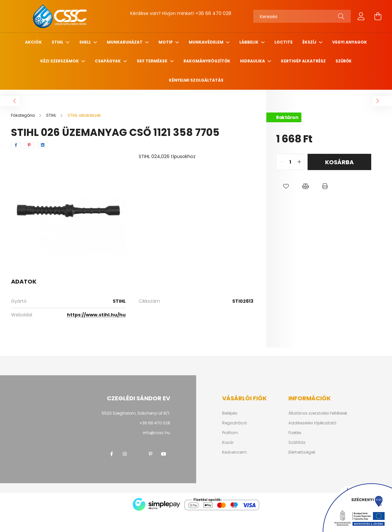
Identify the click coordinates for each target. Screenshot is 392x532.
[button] (286, 186)
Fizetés (295, 433)
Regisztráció (234, 423)
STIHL (58, 42)
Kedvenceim (234, 452)
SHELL (86, 42)
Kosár (228, 443)
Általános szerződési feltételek (318, 413)
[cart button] (378, 16)
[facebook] (16, 145)
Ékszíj (310, 42)
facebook (112, 454)
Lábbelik (249, 42)
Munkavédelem (207, 42)
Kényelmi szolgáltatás (196, 80)
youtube (164, 454)
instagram (125, 454)
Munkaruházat (125, 42)
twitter (138, 454)
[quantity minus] (281, 162)
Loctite (284, 42)
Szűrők (344, 61)
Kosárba (339, 162)
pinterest (151, 454)
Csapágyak (108, 61)
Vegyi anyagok (350, 42)
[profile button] (361, 16)
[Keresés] (302, 16)
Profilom (230, 433)
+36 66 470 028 (213, 13)
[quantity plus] (299, 162)
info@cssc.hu (157, 433)
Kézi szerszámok (60, 61)
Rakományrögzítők (207, 61)
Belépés (230, 413)
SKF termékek (153, 61)
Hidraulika (253, 61)
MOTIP (166, 42)
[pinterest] (29, 145)
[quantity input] (290, 162)
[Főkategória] (23, 115)
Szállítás (297, 443)
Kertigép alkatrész (303, 61)
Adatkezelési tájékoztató (312, 423)
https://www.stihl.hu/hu (96, 315)
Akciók (33, 42)
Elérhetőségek (302, 452)
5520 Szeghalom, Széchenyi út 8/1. (136, 413)
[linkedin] (43, 145)
